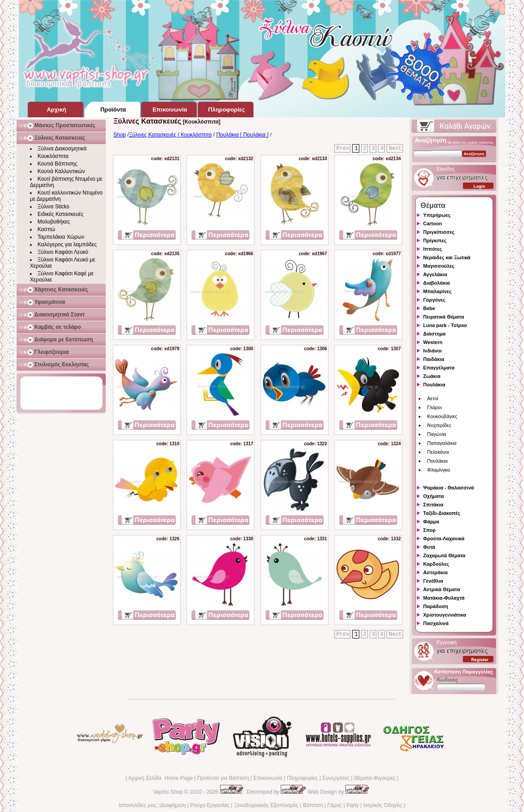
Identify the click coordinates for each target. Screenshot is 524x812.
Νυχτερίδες (439, 425)
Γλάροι (435, 407)
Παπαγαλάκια (442, 443)
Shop (120, 135)
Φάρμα (431, 522)
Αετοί (433, 398)
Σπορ (429, 530)
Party (353, 805)
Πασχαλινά (436, 623)
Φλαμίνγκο (439, 470)
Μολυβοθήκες (54, 222)
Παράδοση (436, 606)
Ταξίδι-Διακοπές (442, 513)
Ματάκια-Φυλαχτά (444, 598)
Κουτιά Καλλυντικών (61, 171)
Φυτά (429, 547)
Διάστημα (434, 334)
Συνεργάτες (336, 778)
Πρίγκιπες (435, 240)
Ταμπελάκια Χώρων (61, 237)
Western (433, 342)
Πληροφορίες (302, 778)
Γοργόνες (434, 300)
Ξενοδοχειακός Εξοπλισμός (266, 805)
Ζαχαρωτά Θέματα (444, 555)
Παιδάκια (434, 359)
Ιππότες (433, 249)
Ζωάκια (432, 376)
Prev (343, 149)
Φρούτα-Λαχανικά (444, 539)
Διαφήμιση (173, 805)
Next (395, 149)
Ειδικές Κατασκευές (60, 214)
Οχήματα (433, 496)
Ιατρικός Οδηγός (383, 805)
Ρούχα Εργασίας (210, 805)
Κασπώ (46, 229)
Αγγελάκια (435, 274)
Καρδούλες (436, 564)
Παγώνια (437, 434)
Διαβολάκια (437, 283)
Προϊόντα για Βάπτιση (223, 778)
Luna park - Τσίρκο (445, 325)
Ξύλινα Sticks (53, 207)
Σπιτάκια (433, 505)
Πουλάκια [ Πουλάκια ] (242, 135)
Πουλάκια (434, 385)
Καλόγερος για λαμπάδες (67, 244)
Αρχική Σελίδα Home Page (160, 778)
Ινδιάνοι (433, 351)
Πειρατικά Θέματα (444, 317)
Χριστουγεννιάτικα (445, 615)
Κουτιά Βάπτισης (57, 164)
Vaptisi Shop (168, 792)
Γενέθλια (433, 581)
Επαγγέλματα (439, 368)
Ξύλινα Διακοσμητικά (62, 149)
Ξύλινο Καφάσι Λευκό (63, 252)
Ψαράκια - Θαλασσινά (449, 488)
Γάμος (335, 805)
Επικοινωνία (268, 778)
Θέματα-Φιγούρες (375, 778)
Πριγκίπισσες (439, 232)
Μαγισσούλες (439, 266)
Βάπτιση (313, 805)
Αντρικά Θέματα (441, 589)
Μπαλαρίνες (437, 291)
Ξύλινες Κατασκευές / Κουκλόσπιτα (171, 135)
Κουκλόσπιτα (53, 156)
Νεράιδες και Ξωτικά (447, 257)
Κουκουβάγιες (442, 416)
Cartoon (433, 224)
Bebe (429, 308)
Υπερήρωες (437, 215)
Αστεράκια (435, 572)
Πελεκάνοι (438, 452)
